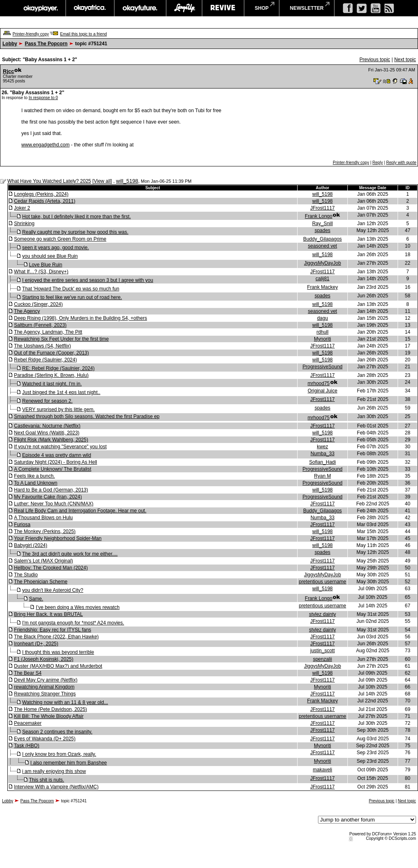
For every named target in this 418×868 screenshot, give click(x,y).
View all (102, 181)
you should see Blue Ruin (50, 256)
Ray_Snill (323, 224)
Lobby (10, 44)
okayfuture (140, 8)
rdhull (322, 332)
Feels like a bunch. (34, 476)
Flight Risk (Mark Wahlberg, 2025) (51, 440)
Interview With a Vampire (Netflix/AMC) (56, 787)
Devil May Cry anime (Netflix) (46, 680)
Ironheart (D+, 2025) (36, 644)
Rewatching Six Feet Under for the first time (61, 339)
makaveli (322, 770)
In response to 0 (43, 98)
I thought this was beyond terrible (58, 652)
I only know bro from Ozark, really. (59, 754)
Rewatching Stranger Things (45, 694)
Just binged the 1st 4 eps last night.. (61, 392)
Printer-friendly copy (31, 34)
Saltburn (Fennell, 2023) (40, 325)
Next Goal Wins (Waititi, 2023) (47, 433)
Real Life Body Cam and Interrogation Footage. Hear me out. (80, 511)
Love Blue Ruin (46, 265)
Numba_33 (323, 454)
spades (323, 230)
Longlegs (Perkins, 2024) (41, 194)
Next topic (405, 60)
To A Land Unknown (36, 483)
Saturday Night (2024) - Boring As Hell (55, 462)
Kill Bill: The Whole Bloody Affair (49, 716)
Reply (378, 163)
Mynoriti (322, 339)
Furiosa (22, 525)
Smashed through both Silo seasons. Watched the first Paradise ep (87, 416)
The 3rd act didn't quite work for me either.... (70, 554)
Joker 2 (22, 208)
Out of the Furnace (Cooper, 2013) (51, 353)
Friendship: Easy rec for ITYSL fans (52, 630)
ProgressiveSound (322, 367)
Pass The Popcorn (46, 44)
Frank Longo (319, 216)
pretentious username (322, 582)
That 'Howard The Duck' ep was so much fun (71, 289)
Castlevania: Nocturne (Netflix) (47, 426)
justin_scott (322, 651)
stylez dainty (322, 614)
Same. (36, 599)
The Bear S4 (28, 673)
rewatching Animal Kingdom (44, 687)
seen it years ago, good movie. (55, 248)
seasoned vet (322, 246)
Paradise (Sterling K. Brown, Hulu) (51, 375)
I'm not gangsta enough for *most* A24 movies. (73, 623)
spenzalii (323, 659)
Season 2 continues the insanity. (57, 732)
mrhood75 (318, 383)
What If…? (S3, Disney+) (41, 272)
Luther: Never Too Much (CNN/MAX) (54, 504)
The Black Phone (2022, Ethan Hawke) (56, 637)
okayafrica (90, 8)
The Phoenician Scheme (41, 582)
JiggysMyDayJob (323, 263)
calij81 (322, 279)
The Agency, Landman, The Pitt (48, 332)
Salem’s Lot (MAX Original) (43, 561)
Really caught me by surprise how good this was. (75, 232)
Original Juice (323, 391)
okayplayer (40, 8)
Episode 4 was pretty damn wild (57, 455)
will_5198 (127, 181)
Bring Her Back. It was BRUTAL (48, 614)
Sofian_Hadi (322, 462)
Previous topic (375, 60)
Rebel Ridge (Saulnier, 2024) (45, 360)
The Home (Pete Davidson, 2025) (50, 709)
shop (262, 8)
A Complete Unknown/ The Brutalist (52, 469)
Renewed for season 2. (47, 401)
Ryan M (322, 476)
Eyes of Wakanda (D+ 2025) (45, 739)
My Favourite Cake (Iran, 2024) (48, 497)
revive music (223, 8)
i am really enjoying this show (54, 771)
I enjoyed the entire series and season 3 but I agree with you (88, 280)
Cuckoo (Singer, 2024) (38, 304)
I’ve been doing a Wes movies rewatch (78, 607)
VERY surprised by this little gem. (58, 410)
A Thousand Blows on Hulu (43, 518)
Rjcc (8, 71)
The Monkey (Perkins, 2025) (45, 531)
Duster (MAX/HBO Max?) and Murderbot (58, 666)
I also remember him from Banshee (68, 763)
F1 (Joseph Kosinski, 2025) (43, 659)
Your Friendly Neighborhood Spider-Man (58, 538)
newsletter (307, 8)
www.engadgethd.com (45, 145)
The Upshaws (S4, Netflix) (42, 346)
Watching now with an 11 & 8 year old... (65, 702)
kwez (322, 447)
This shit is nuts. (47, 780)
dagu (323, 318)
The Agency (27, 311)
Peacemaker (28, 723)
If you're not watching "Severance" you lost (60, 447)
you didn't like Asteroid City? (53, 590)
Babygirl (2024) (30, 545)
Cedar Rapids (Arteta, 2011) (44, 201)
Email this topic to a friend (83, 34)
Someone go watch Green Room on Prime (60, 239)
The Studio (26, 575)
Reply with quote (401, 163)
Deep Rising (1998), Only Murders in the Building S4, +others (80, 318)
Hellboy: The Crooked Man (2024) (51, 568)
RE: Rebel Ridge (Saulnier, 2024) (58, 368)
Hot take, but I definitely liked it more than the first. (76, 217)
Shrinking (24, 224)
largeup (184, 8)
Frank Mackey (322, 287)
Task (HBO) (27, 746)
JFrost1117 (322, 208)
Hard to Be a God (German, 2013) (51, 490)
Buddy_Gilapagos (323, 239)
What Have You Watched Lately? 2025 (49, 181)
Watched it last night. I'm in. (52, 384)
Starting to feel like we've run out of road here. (72, 297)
